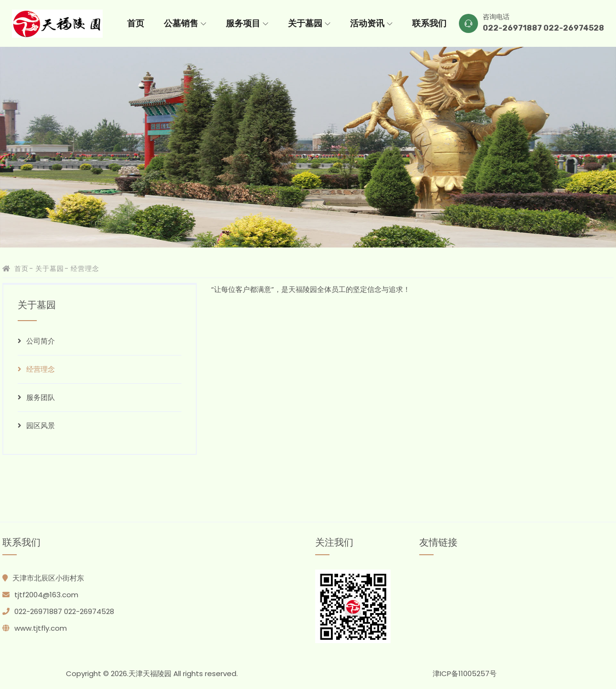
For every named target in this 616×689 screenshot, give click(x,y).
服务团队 (36, 397)
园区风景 (36, 425)
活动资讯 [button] (371, 23)
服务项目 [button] (247, 23)
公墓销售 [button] (185, 23)
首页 (136, 23)
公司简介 (36, 341)
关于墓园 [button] (309, 23)
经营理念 (36, 369)
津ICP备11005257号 (465, 673)
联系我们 (429, 23)
